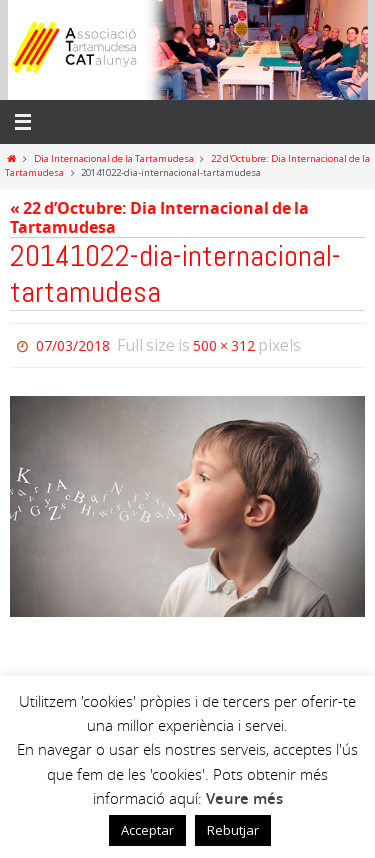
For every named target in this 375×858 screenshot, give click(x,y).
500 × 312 (224, 345)
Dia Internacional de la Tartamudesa (114, 158)
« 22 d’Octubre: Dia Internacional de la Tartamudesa (159, 217)
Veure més (244, 798)
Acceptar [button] (147, 830)
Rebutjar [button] (233, 830)
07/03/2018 (73, 345)
